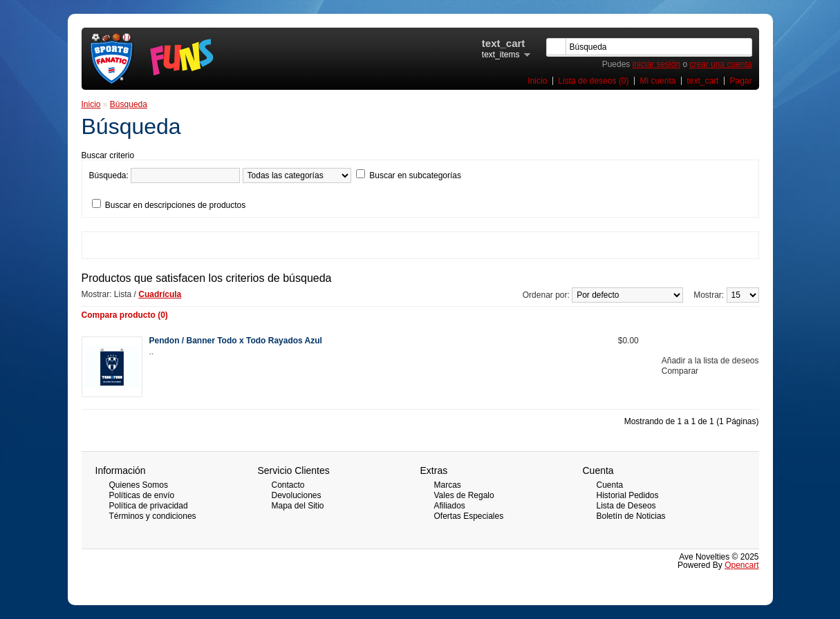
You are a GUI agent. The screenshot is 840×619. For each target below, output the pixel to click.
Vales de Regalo (464, 495)
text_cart (702, 81)
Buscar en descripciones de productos (175, 205)
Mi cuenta (657, 81)
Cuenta (610, 485)
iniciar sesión (656, 64)
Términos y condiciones (153, 516)
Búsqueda (129, 104)
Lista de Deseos (626, 506)
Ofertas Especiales (469, 516)
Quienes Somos (139, 485)
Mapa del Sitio (298, 506)
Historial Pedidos (628, 495)
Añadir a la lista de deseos (710, 361)
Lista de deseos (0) (593, 81)
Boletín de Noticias (631, 516)
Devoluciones (297, 495)
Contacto (288, 485)
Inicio (537, 81)
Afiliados (450, 506)
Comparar (680, 371)
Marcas (448, 485)
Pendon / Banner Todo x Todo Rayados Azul (236, 341)
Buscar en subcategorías (415, 175)
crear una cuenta (720, 64)
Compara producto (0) (125, 315)
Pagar (740, 81)
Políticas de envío (142, 495)
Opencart (741, 565)
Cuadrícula (160, 294)
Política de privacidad (149, 506)
